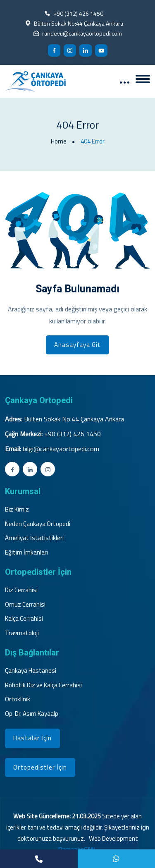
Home (59, 141)
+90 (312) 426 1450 (78, 13)
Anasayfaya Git (77, 345)
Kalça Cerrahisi (24, 619)
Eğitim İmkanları (26, 552)
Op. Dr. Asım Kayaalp (32, 714)
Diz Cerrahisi (21, 590)
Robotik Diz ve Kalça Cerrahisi (43, 685)
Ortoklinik (18, 699)
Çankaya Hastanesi (31, 671)
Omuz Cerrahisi (25, 605)
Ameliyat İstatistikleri (34, 538)
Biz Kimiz (17, 509)
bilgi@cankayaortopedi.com (61, 449)
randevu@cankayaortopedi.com (82, 33)
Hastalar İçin (32, 738)
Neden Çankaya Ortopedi (38, 524)
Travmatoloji (22, 633)
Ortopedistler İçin (40, 767)
